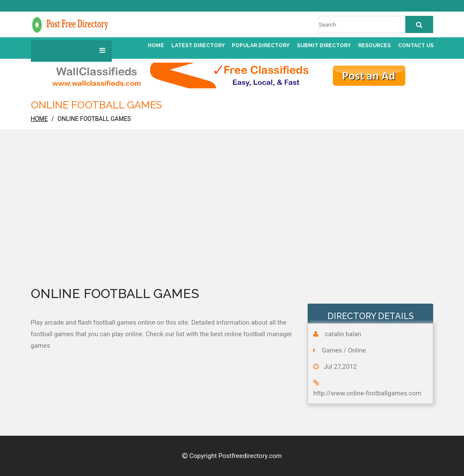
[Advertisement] (232, 219)
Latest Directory (198, 45)
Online (357, 350)
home (39, 119)
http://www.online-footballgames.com (367, 393)
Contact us (416, 45)
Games (332, 350)
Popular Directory (261, 45)
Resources (374, 45)
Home (156, 45)
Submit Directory (324, 45)
